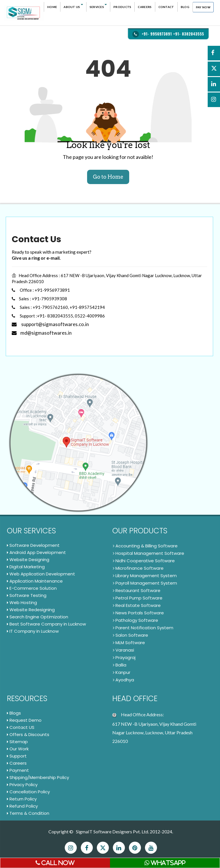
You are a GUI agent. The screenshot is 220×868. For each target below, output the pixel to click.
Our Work (18, 749)
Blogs (14, 713)
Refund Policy (22, 806)
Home (52, 7)
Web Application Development (41, 574)
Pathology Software (135, 620)
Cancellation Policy (28, 792)
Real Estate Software (137, 605)
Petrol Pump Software (138, 598)
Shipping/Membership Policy (38, 777)
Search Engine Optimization (38, 617)
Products (122, 7)
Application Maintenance (35, 581)
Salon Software (130, 635)
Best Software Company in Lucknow (46, 624)
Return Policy (22, 799)
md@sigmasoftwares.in (42, 333)
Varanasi (123, 650)
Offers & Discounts (28, 734)
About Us (73, 6)
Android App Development (36, 552)
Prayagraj (124, 657)
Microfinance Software (138, 568)
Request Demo (24, 720)
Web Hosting (22, 602)
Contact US (21, 727)
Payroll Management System (145, 583)
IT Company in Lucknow (33, 631)
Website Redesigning (31, 610)
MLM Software (129, 643)
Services (98, 6)
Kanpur (122, 672)
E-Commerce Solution (32, 588)
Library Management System (145, 576)
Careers (145, 7)
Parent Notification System (143, 628)
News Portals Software (138, 613)
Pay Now (203, 7)
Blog (185, 7)
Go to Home (108, 177)
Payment (18, 770)
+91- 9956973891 (157, 34)
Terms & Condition (28, 813)
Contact (166, 7)
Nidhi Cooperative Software (144, 561)
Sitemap (17, 742)
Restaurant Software (137, 590)
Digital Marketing (26, 567)
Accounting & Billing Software (145, 546)
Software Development (33, 545)
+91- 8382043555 (189, 34)
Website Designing (28, 560)
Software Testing (27, 595)
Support (17, 756)
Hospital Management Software (149, 553)
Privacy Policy (22, 785)
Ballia (120, 665)
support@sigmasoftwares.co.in (50, 324)
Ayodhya (123, 680)
